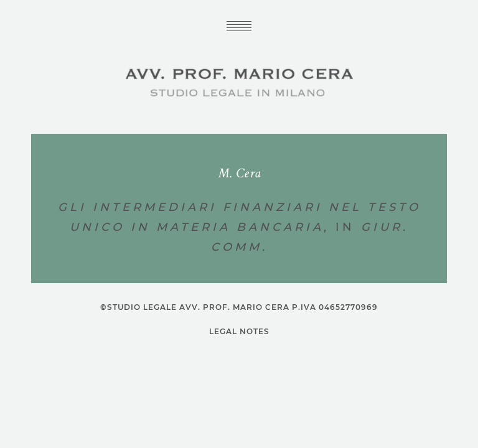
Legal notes (239, 332)
